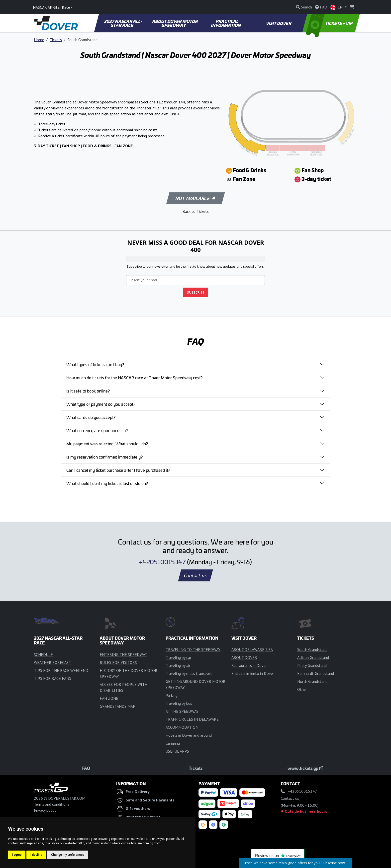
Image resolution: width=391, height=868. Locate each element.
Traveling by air (178, 665)
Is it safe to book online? (88, 391)
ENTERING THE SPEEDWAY (123, 654)
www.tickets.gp (305, 768)
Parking (172, 695)
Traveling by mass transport (189, 673)
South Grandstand (312, 649)
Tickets (56, 40)
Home (39, 40)
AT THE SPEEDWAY (182, 711)
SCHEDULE (43, 654)
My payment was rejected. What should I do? (107, 444)
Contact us (195, 575)
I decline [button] (36, 855)
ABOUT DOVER (244, 657)
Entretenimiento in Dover (253, 673)
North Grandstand (312, 681)
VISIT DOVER (279, 23)
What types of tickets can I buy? (95, 364)
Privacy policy (45, 810)
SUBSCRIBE (196, 292)
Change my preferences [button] (68, 855)
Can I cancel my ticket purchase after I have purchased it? (118, 470)
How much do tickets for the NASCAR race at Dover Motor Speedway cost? (134, 378)
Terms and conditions (52, 804)
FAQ (86, 768)
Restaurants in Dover (249, 665)
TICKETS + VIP (330, 23)
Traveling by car (178, 657)
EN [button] (337, 7)
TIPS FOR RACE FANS (52, 678)
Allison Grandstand (313, 657)
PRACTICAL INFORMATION (226, 23)
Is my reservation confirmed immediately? (104, 457)
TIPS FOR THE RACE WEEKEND (61, 670)
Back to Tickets (196, 211)
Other (302, 689)
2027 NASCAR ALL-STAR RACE (123, 23)
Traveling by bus (179, 703)
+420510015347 (162, 562)
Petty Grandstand (312, 665)
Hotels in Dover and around (189, 735)
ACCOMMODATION (182, 727)
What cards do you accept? (91, 417)
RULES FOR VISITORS (118, 662)
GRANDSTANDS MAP (118, 706)
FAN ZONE (109, 698)
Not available (195, 198)
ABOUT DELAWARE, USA (252, 649)
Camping (173, 743)
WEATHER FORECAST (52, 662)
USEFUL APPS (177, 751)
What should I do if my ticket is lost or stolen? (107, 483)
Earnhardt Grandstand (316, 673)
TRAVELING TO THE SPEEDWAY (193, 649)
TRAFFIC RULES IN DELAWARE (192, 719)
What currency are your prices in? (97, 430)
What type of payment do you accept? (101, 404)
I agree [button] (17, 855)
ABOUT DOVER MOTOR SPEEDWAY (175, 23)
